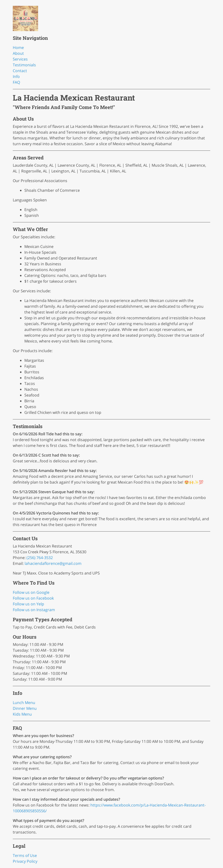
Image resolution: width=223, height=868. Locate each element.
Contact (20, 71)
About (18, 53)
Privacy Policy (25, 861)
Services (20, 59)
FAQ (16, 82)
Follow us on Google (31, 592)
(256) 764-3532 (40, 558)
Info (16, 76)
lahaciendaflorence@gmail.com (53, 563)
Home (18, 48)
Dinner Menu (25, 708)
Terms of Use (25, 855)
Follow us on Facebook (33, 598)
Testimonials (24, 65)
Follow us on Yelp (28, 604)
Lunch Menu (24, 703)
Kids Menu (22, 714)
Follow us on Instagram (34, 610)
